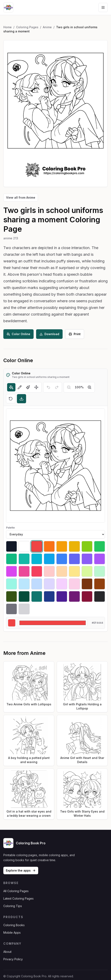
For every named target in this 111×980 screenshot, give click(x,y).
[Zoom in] (90, 387)
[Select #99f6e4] (11, 584)
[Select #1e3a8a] (49, 596)
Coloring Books (14, 925)
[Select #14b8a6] (24, 559)
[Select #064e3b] (24, 596)
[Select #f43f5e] (37, 571)
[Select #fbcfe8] (74, 584)
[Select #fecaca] (49, 571)
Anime (47, 27)
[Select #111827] (11, 546)
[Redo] (57, 387)
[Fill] (11, 387)
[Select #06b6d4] (37, 559)
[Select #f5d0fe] (62, 584)
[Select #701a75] (74, 596)
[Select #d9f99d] (87, 571)
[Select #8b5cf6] (87, 559)
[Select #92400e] (100, 584)
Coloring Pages (27, 27)
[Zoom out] (69, 387)
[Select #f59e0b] (62, 546)
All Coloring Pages (16, 891)
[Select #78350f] (87, 584)
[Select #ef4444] (37, 546)
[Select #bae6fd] (24, 584)
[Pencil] (20, 387)
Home (8, 27)
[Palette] (55, 534)
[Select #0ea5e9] (49, 559)
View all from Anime (21, 197)
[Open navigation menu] (103, 7)
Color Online (18, 334)
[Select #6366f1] (74, 559)
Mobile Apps (12, 933)
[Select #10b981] (11, 559)
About (7, 952)
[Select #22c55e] (100, 546)
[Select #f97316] (49, 546)
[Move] (36, 387)
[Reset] (11, 399)
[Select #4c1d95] (62, 596)
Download (49, 334)
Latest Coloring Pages (18, 898)
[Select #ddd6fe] (49, 584)
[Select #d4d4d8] (24, 609)
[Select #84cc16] (87, 546)
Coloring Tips (13, 906)
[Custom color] (53, 623)
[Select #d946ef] (11, 571)
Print (75, 334)
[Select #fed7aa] (62, 571)
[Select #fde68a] (74, 571)
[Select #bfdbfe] (37, 584)
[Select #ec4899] (24, 571)
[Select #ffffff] (24, 546)
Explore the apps (21, 870)
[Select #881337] (87, 596)
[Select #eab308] (74, 546)
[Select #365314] (11, 596)
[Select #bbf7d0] (100, 571)
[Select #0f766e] (37, 596)
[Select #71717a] (11, 609)
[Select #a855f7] (100, 559)
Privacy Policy (13, 959)
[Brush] (28, 387)
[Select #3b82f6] (62, 559)
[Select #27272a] (100, 596)
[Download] (21, 399)
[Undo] (48, 387)
